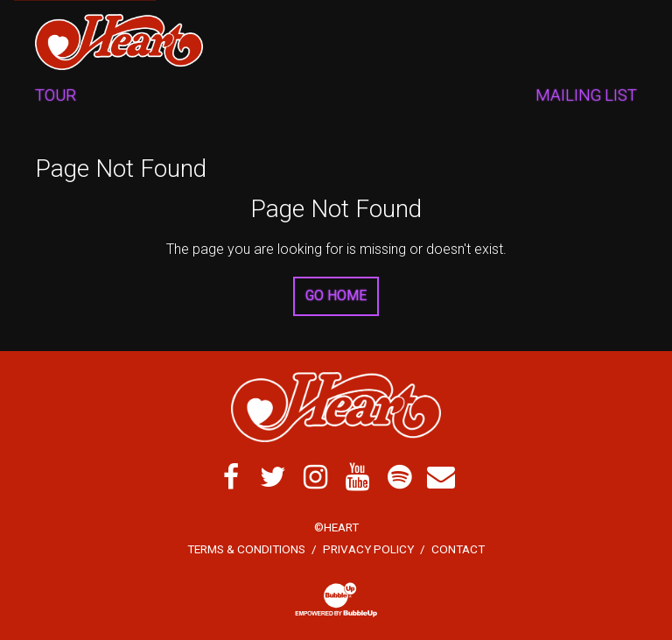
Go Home (336, 295)
